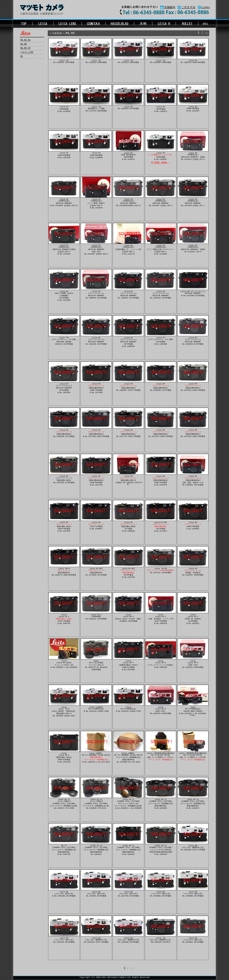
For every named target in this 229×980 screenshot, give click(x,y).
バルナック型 (27, 52)
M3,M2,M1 (26, 40)
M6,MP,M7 (26, 48)
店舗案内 (170, 8)
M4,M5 (24, 44)
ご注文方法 (188, 8)
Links (206, 8)
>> (207, 33)
